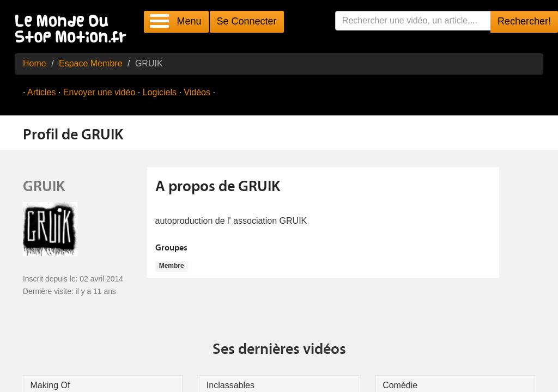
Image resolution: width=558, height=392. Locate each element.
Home (35, 63)
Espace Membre (91, 63)
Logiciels (160, 92)
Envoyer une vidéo (99, 92)
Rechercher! (524, 21)
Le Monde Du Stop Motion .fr (74, 30)
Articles (41, 92)
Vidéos (197, 92)
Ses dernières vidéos (279, 350)
